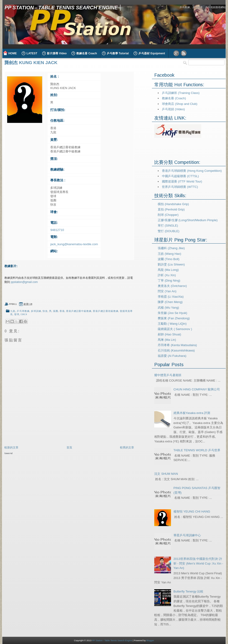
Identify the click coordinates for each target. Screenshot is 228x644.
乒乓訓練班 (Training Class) (181, 93)
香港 (62, 311)
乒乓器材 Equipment (152, 53)
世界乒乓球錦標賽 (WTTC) (180, 187)
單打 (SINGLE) (168, 226)
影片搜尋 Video (57, 53)
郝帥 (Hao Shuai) (169, 334)
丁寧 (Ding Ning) (169, 281)
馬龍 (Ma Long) (168, 270)
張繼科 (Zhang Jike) (171, 248)
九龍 (13, 311)
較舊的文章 (127, 448)
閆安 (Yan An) (167, 291)
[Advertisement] (44, 501)
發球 (17, 314)
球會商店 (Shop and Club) (180, 104)
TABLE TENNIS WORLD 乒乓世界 (197, 450)
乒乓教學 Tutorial (118, 53)
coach (24, 314)
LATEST (32, 53)
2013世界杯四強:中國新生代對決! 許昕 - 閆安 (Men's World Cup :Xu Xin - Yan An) (198, 563)
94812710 (57, 230)
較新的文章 (11, 448)
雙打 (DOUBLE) (169, 231)
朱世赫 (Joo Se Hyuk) (172, 313)
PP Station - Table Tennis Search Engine (61, 8)
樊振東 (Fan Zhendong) (174, 318)
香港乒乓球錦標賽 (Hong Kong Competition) (192, 171)
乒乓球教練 (23, 311)
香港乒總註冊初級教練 (106, 311)
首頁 (69, 448)
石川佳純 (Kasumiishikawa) (176, 350)
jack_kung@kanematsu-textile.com (74, 244)
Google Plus (176, 53)
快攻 (45, 311)
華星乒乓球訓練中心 (187, 535)
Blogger (150, 640)
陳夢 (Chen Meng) (170, 302)
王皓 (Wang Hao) (169, 254)
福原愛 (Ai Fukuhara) (172, 356)
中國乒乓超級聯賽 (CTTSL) (180, 176)
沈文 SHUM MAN (166, 474)
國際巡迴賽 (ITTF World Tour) (182, 181)
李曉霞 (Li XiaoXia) (171, 297)
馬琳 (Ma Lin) (167, 340)
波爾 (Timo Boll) (169, 259)
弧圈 (56, 311)
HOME (13, 53)
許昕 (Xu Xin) (167, 275)
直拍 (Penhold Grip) (171, 209)
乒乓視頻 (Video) (173, 109)
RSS (184, 53)
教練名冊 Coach (87, 53)
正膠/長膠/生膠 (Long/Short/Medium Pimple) (188, 220)
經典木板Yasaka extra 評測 (192, 413)
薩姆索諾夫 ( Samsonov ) (175, 329)
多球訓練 (36, 311)
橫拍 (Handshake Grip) (173, 204)
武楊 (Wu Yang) (168, 308)
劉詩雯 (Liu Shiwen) (171, 264)
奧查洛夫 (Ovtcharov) (172, 286)
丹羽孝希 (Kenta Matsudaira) (177, 345)
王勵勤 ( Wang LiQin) (172, 324)
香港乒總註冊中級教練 (79, 311)
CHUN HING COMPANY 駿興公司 (197, 389)
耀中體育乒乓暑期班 (168, 375)
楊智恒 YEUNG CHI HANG (192, 511)
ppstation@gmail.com (24, 282)
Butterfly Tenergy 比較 (188, 591)
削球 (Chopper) (168, 215)
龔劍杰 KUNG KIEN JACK (31, 63)
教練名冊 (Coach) (174, 98)
